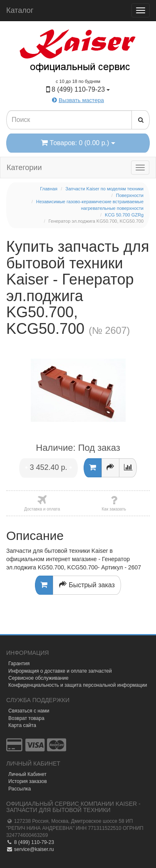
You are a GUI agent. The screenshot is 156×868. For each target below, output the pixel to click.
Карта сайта (22, 725)
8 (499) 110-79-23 (30, 842)
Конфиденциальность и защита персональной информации (78, 685)
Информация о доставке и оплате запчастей (60, 671)
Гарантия (19, 664)
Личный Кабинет (27, 774)
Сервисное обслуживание (38, 678)
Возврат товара (26, 718)
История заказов (28, 781)
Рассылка (20, 789)
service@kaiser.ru (30, 849)
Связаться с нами (29, 711)
